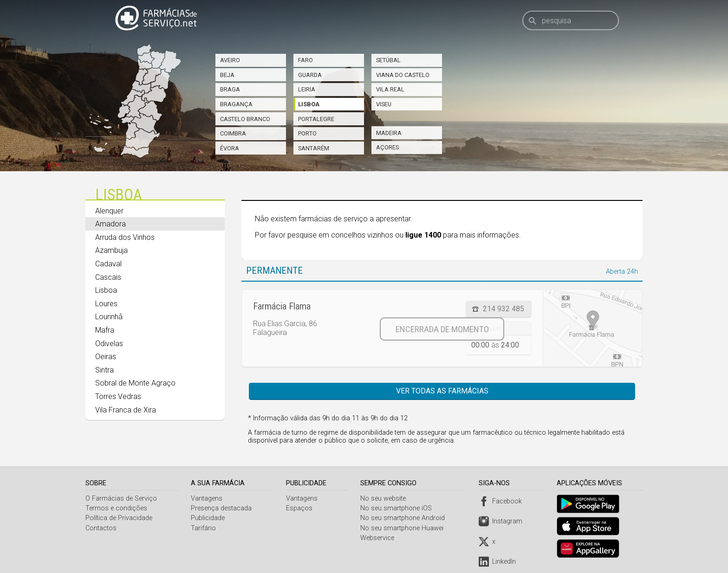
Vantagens (208, 499)
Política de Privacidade (119, 518)
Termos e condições (116, 508)
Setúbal (388, 60)
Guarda (310, 75)
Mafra (105, 330)
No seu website (385, 499)
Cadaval (108, 264)
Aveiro (230, 60)
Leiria (307, 89)
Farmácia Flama (282, 306)
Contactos (101, 528)
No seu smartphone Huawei (404, 528)
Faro (305, 60)
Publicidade (209, 518)
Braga (230, 89)
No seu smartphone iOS (398, 508)
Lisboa (309, 104)
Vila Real (390, 89)
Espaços (300, 508)
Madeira (389, 133)
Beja (227, 75)
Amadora (110, 224)
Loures (106, 304)
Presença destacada (222, 508)
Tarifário (204, 528)
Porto (307, 133)
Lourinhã (109, 317)
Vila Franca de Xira (126, 410)
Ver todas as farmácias (442, 391)
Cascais (108, 277)
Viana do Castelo (403, 75)
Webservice (379, 538)
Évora (230, 148)
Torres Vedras (118, 396)
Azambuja (111, 250)
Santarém (314, 148)
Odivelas (109, 344)
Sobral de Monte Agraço (135, 383)
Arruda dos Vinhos (125, 237)
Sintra (104, 370)
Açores (387, 147)
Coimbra (233, 133)
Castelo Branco (245, 119)
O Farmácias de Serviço (121, 499)
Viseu (384, 104)
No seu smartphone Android (404, 518)
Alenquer (109, 211)
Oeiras (106, 357)
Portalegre (316, 119)
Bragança (236, 104)
